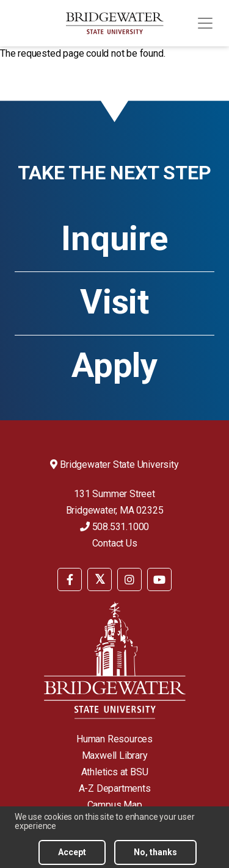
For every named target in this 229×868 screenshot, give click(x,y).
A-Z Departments (115, 788)
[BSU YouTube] (159, 579)
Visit (114, 302)
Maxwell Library (115, 755)
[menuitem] (70, 579)
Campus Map (115, 805)
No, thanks (155, 855)
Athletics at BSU (115, 772)
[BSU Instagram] (129, 579)
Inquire (114, 239)
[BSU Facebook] (70, 579)
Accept (72, 855)
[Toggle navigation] (205, 23)
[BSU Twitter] (100, 579)
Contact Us (115, 543)
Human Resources (114, 739)
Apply (114, 365)
